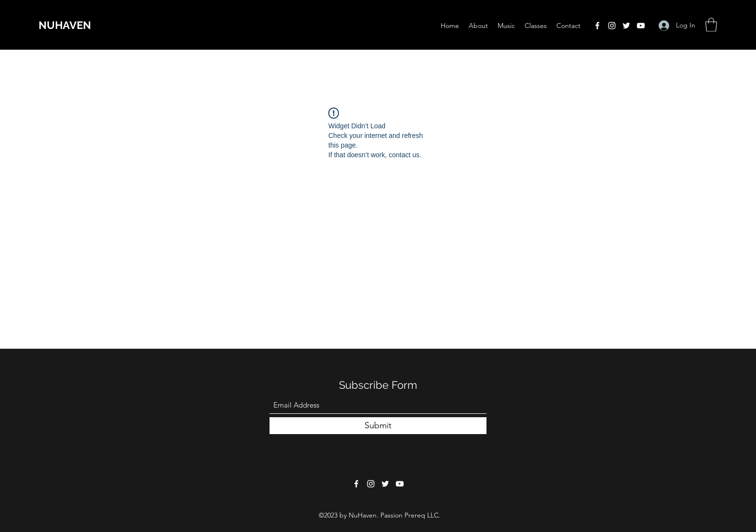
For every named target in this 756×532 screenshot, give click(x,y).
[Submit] (378, 426)
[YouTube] (641, 26)
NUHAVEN (65, 25)
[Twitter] (626, 26)
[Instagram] (612, 26)
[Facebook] (597, 26)
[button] (711, 25)
